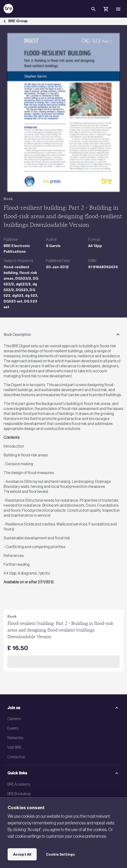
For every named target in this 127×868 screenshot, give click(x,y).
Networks (15, 738)
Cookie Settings (60, 854)
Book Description (17, 334)
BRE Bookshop (19, 794)
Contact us (16, 757)
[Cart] (106, 10)
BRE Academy (19, 784)
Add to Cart (63, 662)
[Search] (93, 13)
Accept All (22, 854)
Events (13, 728)
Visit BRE (14, 747)
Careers (14, 719)
